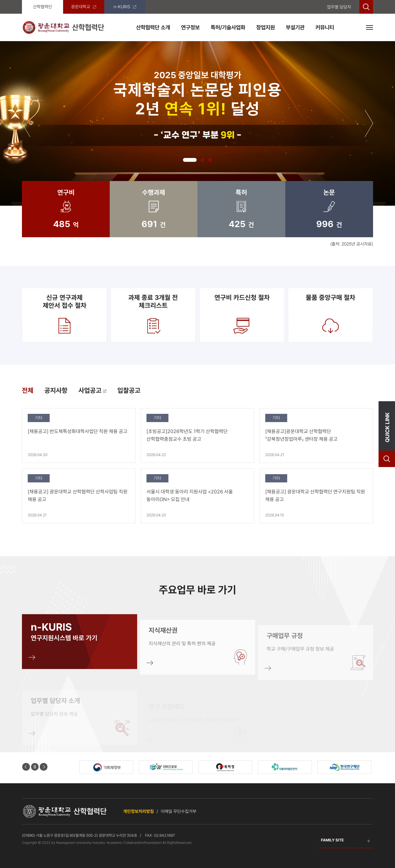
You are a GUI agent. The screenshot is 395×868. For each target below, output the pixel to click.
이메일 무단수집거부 (179, 811)
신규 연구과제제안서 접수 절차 (64, 315)
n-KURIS (125, 7)
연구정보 (190, 27)
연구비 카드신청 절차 (242, 315)
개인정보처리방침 (139, 811)
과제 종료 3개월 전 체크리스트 (153, 315)
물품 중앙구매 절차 (330, 315)
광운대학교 (84, 7)
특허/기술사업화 (228, 27)
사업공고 (92, 390)
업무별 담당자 (339, 7)
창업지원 (266, 27)
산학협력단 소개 (153, 27)
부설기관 (295, 27)
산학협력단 (43, 7)
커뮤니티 (325, 27)
